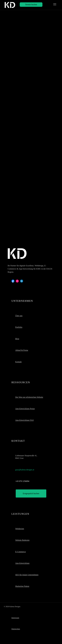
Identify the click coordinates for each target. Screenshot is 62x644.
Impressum (15, 618)
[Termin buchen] (31, 5)
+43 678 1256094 (22, 481)
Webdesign (20, 529)
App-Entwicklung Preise (25, 409)
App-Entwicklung (22, 563)
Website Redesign (22, 540)
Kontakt (18, 362)
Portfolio (19, 327)
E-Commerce (21, 552)
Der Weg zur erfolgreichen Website (29, 397)
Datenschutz (16, 629)
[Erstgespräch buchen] (31, 493)
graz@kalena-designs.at (25, 470)
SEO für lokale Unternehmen (27, 575)
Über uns (19, 316)
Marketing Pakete (22, 586)
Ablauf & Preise (22, 350)
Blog (17, 339)
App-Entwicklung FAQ (25, 420)
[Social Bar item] (13, 281)
